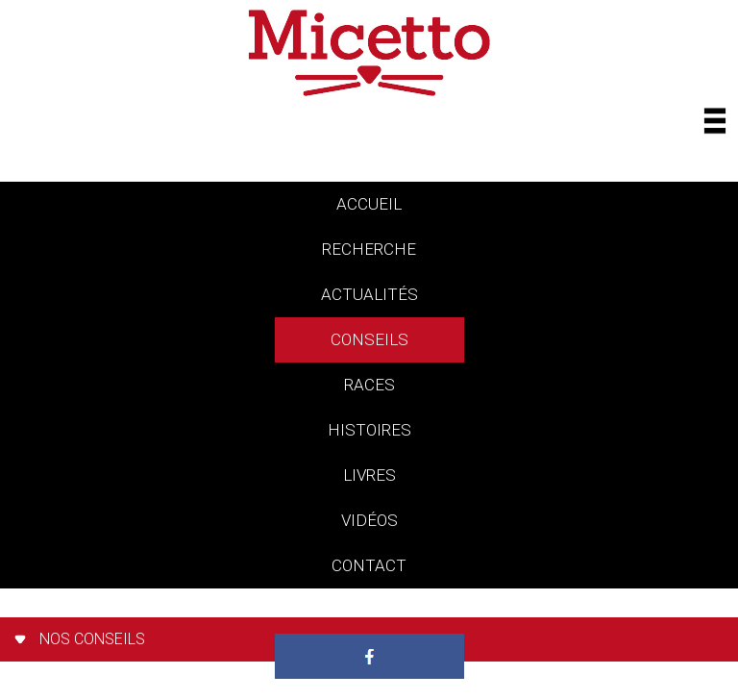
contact (369, 565)
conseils (369, 339)
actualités (369, 294)
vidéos (369, 520)
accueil (369, 204)
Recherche (369, 249)
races (369, 385)
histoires (369, 430)
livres (369, 475)
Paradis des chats (369, 611)
